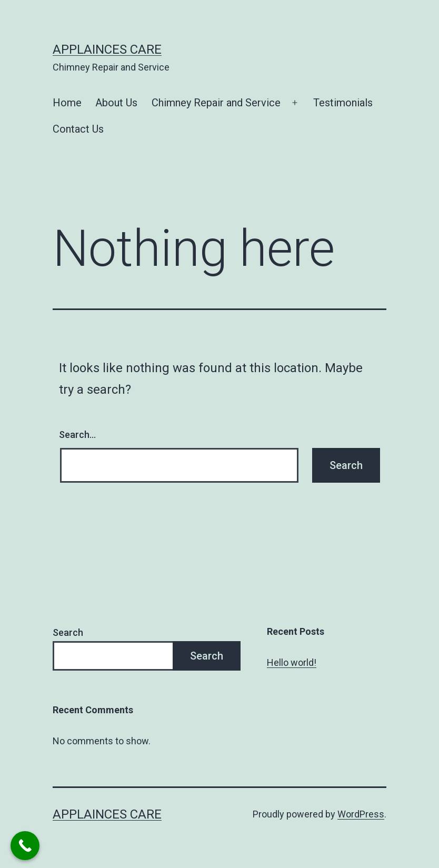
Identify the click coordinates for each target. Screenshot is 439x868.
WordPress (361, 814)
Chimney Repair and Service (216, 103)
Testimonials (343, 103)
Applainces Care (107, 49)
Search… (77, 435)
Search (68, 632)
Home (67, 103)
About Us (116, 103)
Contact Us (78, 129)
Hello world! (292, 662)
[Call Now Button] (25, 846)
